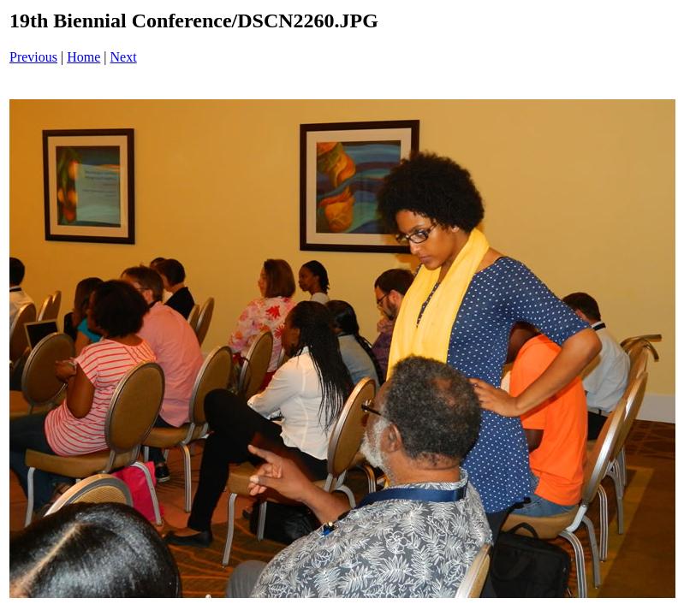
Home (83, 57)
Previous (33, 57)
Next (124, 57)
